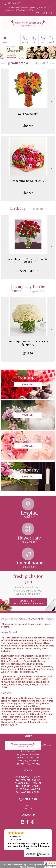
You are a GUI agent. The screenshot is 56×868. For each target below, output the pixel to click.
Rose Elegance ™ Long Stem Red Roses (28, 260)
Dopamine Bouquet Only (28, 181)
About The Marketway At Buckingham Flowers (28, 619)
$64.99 (28, 126)
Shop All (40, 63)
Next (52, 101)
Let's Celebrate (28, 114)
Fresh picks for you (28, 585)
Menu (5, 42)
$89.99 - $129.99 (28, 271)
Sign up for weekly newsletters (28, 602)
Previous (4, 101)
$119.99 (28, 353)
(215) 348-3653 (14, 3)
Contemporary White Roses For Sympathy (28, 343)
